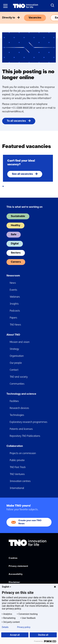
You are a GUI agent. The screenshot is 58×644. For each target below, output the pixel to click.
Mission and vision (20, 342)
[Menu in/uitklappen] (5, 6)
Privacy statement (18, 566)
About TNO (13, 335)
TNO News (15, 325)
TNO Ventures (17, 474)
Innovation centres (20, 481)
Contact (14, 370)
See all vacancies (22, 174)
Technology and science (21, 394)
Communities (17, 384)
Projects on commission (23, 453)
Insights (14, 304)
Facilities (14, 401)
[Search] (53, 5)
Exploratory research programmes (29, 422)
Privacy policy (24, 627)
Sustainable (18, 216)
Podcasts (15, 311)
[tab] (3, 186)
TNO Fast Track (18, 467)
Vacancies (35, 18)
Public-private (17, 460)
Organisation (17, 356)
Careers (16, 262)
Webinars (15, 297)
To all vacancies (16, 121)
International (17, 488)
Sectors (16, 253)
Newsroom (13, 276)
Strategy (14, 349)
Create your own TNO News (30, 522)
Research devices (19, 408)
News (13, 283)
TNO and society (19, 377)
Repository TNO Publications (25, 436)
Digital (15, 244)
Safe (14, 235)
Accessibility (16, 574)
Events (13, 290)
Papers (13, 318)
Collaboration (15, 446)
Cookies (13, 558)
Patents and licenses (21, 429)
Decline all (43, 635)
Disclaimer (14, 582)
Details (5, 627)
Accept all (15, 635)
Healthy (15, 226)
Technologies (17, 415)
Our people (16, 363)
